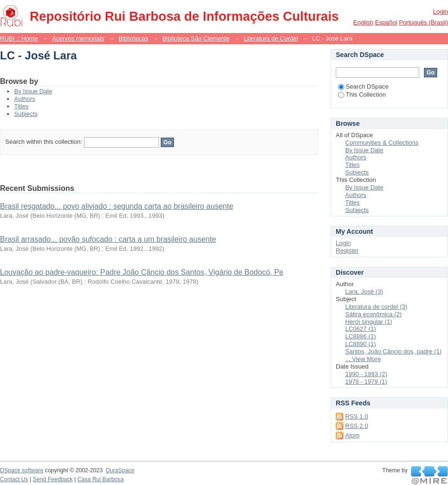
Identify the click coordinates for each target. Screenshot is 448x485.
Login (440, 12)
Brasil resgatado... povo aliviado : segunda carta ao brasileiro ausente (117, 206)
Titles (21, 106)
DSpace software (22, 470)
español (386, 22)
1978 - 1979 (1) (366, 382)
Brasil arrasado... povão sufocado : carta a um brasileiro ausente (108, 239)
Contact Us (14, 479)
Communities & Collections (382, 143)
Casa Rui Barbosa (100, 479)
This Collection (362, 95)
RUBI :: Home (19, 38)
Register (347, 251)
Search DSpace (363, 86)
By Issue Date (33, 91)
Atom (352, 435)
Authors (25, 99)
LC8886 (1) (361, 336)
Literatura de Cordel (271, 38)
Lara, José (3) (364, 292)
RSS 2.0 (357, 426)
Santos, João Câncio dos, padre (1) (394, 351)
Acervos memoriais (78, 38)
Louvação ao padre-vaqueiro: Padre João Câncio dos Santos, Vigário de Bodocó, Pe (142, 272)
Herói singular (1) (369, 322)
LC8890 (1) (361, 344)
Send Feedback (53, 479)
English (363, 22)
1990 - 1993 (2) (366, 374)
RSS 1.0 (357, 416)
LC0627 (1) (361, 329)
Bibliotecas (133, 38)
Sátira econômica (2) (373, 314)
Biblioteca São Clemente (196, 38)
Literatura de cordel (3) (376, 307)
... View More (363, 359)
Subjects (26, 114)
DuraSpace (120, 470)
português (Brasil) (423, 22)
